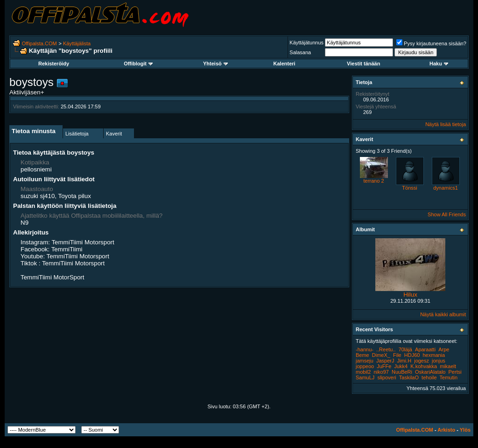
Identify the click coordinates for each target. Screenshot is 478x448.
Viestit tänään (363, 64)
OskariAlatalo (430, 372)
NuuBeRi (402, 372)
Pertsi (455, 372)
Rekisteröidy (54, 64)
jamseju (365, 361)
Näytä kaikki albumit (443, 314)
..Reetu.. (386, 349)
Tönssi (409, 188)
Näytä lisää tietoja (446, 124)
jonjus (439, 361)
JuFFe (384, 366)
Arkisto (446, 430)
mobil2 (363, 372)
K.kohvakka (424, 366)
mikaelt (448, 366)
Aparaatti (425, 349)
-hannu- (365, 349)
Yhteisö (215, 64)
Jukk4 (401, 366)
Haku (439, 64)
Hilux (410, 295)
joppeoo (365, 366)
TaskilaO (409, 377)
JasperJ (385, 361)
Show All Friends (447, 214)
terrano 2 (373, 181)
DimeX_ (381, 355)
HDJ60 (412, 355)
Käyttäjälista (77, 43)
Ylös (465, 430)
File (397, 355)
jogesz (422, 361)
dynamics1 (446, 188)
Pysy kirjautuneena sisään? (431, 43)
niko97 (381, 372)
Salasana (300, 52)
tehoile (429, 377)
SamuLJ (365, 377)
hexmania (434, 355)
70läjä (405, 349)
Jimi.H (404, 361)
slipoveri (387, 377)
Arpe (444, 349)
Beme (362, 355)
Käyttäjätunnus (306, 43)
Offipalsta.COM (39, 43)
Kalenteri (285, 64)
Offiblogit (138, 64)
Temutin (449, 377)
